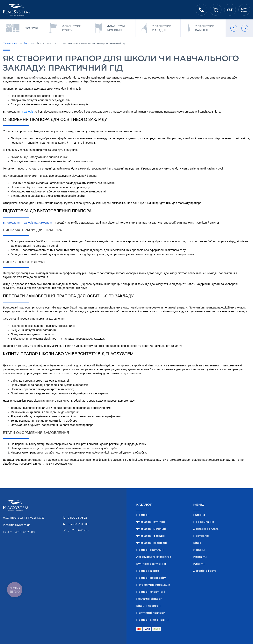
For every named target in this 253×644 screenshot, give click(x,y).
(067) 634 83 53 (78, 530)
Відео (197, 543)
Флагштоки (10, 43)
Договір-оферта (205, 571)
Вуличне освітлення (151, 564)
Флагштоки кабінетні (152, 543)
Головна (199, 515)
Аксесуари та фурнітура (154, 557)
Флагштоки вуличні (151, 522)
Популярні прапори (151, 613)
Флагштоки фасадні (150, 536)
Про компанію (204, 522)
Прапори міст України (152, 620)
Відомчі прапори (148, 606)
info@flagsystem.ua (17, 525)
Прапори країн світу (151, 578)
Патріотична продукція (153, 585)
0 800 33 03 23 (77, 518)
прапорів (28, 112)
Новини (199, 550)
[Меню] (244, 10)
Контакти (200, 557)
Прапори (143, 515)
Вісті (27, 43)
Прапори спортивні (151, 592)
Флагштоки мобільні (151, 529)
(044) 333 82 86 (78, 524)
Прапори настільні (150, 550)
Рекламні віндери (149, 599)
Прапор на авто (148, 571)
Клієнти (199, 564)
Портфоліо (201, 536)
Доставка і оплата (206, 529)
